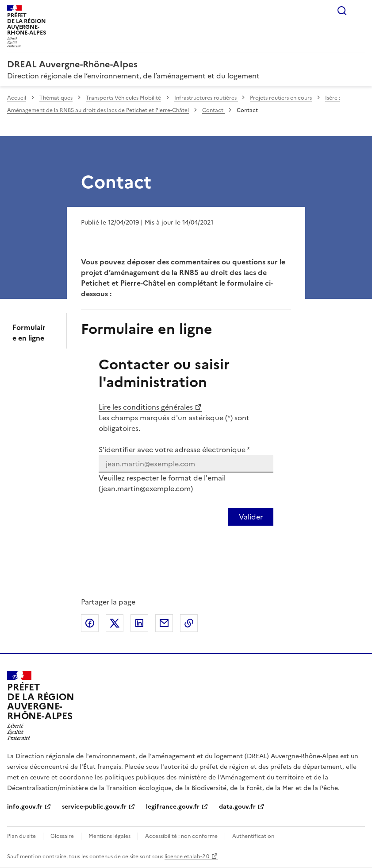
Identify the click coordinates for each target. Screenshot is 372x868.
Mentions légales (109, 836)
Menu (360, 11)
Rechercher (342, 11)
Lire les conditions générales (146, 407)
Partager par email (164, 623)
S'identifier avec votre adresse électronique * (174, 449)
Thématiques (56, 98)
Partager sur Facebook (90, 623)
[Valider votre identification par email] (251, 517)
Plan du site (21, 836)
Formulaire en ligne (29, 333)
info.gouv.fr (25, 807)
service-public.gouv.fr (94, 807)
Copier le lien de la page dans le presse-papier (189, 623)
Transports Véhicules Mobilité (123, 98)
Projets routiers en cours (281, 98)
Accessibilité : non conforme (181, 836)
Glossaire (62, 836)
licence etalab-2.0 (187, 856)
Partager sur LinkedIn (139, 623)
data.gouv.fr (237, 807)
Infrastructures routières (206, 98)
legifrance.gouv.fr (173, 807)
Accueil (17, 98)
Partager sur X (115, 623)
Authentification (253, 836)
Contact (213, 110)
